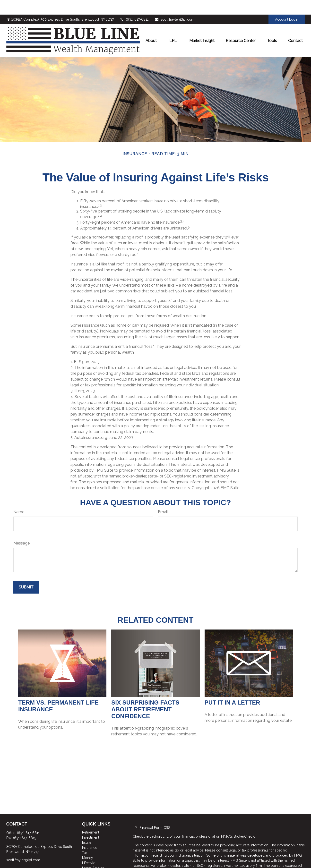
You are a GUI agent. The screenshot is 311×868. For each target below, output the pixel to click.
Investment (91, 823)
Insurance (90, 833)
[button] (151, 26)
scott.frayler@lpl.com (174, 5)
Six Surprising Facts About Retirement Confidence (145, 695)
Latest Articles (93, 853)
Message (22, 529)
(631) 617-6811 (134, 5)
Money (88, 843)
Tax (85, 838)
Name (19, 497)
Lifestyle (89, 848)
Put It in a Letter (232, 688)
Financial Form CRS (155, 813)
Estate (87, 828)
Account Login (287, 5)
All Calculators (94, 864)
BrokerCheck (244, 822)
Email (163, 497)
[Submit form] (26, 573)
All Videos (90, 859)
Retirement (91, 818)
